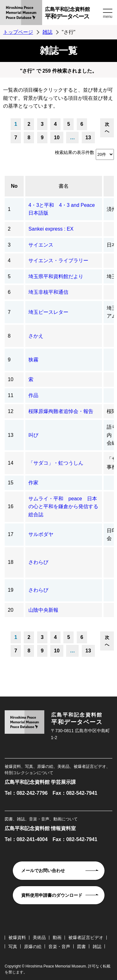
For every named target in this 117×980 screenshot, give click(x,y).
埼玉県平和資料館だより (56, 276)
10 (57, 138)
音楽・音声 (59, 947)
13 (88, 138)
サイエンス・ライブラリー (58, 260)
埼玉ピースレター (48, 312)
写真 (13, 947)
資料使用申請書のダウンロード (52, 895)
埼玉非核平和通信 (48, 292)
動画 (57, 937)
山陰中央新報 (43, 610)
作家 (33, 483)
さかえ (36, 336)
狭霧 (33, 360)
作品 (33, 395)
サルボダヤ (41, 534)
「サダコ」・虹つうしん (56, 463)
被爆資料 (17, 937)
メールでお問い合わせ (43, 870)
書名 (64, 186)
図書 (81, 947)
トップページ (18, 32)
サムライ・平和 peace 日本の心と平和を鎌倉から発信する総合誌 (63, 507)
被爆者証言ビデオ (86, 937)
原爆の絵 (33, 947)
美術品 (39, 937)
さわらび (38, 562)
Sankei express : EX (51, 229)
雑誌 (47, 32)
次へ (107, 128)
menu (108, 17)
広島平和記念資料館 (73, 14)
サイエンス (41, 245)
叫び (33, 435)
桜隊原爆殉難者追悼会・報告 (61, 411)
